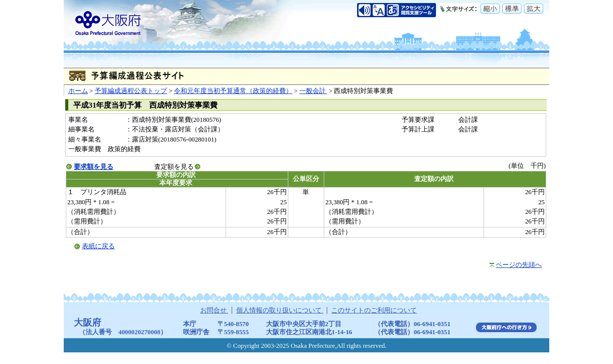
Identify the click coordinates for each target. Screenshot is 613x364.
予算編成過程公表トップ (131, 91)
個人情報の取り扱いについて (280, 310)
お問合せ (214, 310)
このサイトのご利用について (374, 310)
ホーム (78, 91)
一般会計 (313, 91)
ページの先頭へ (519, 265)
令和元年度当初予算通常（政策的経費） (233, 91)
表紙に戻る (98, 246)
